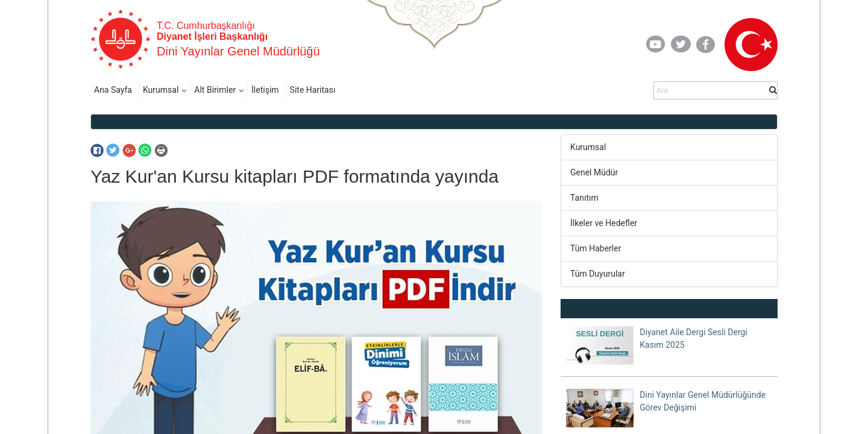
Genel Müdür (594, 172)
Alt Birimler (215, 90)
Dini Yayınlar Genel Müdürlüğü (238, 51)
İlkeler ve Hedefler (604, 223)
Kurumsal (161, 90)
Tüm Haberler (596, 248)
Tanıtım (584, 198)
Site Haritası (313, 90)
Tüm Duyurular (598, 274)
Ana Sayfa (113, 90)
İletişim (265, 90)
